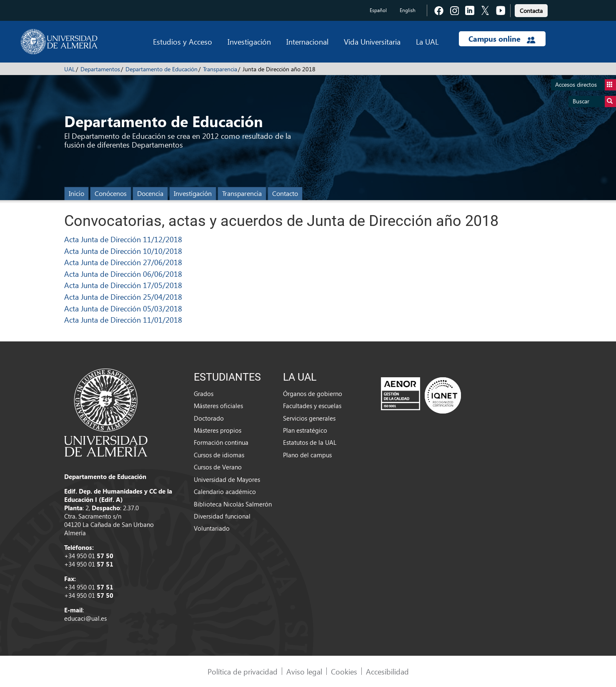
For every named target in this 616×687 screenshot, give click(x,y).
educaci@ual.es (85, 618)
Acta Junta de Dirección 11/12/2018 (123, 239)
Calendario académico (225, 491)
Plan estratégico (305, 430)
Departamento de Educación (162, 69)
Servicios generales (309, 418)
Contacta (531, 11)
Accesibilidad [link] (387, 671)
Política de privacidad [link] (243, 671)
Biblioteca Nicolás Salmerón (233, 504)
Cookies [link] (344, 671)
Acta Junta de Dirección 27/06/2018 (123, 262)
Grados (204, 394)
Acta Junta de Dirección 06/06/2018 (123, 274)
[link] (531, 9)
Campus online (502, 39)
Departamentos (100, 69)
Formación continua (221, 442)
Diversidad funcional (222, 516)
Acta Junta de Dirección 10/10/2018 (123, 251)
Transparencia (220, 69)
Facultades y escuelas (312, 406)
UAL (70, 69)
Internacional (307, 41)
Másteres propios (218, 430)
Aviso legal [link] (304, 671)
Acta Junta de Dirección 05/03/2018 (123, 308)
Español (378, 10)
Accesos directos (586, 85)
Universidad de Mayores (227, 479)
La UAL (427, 41)
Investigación (249, 41)
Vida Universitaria (372, 41)
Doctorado (209, 418)
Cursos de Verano (218, 467)
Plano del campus (307, 455)
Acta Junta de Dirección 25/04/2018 (123, 297)
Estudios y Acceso (183, 41)
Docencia (150, 193)
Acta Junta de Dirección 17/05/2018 (123, 285)
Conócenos (111, 193)
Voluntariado (212, 528)
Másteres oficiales (218, 406)
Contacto (285, 193)
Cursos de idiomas (219, 455)
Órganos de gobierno (313, 394)
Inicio (76, 193)
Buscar (594, 102)
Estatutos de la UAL (310, 442)
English (408, 10)
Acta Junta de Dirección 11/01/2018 (123, 320)
